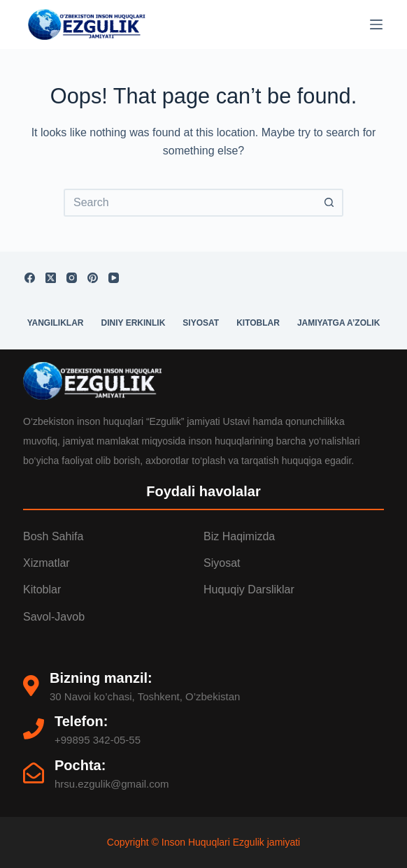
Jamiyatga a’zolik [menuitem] (338, 323)
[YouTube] (114, 278)
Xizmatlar (47, 563)
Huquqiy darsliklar (249, 589)
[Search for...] (190, 203)
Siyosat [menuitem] (201, 323)
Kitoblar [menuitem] (258, 323)
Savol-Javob (54, 617)
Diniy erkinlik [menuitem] (134, 323)
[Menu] (376, 24)
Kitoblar (42, 589)
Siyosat (222, 563)
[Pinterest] (93, 278)
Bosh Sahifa (53, 536)
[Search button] (329, 203)
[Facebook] (30, 278)
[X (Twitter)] (51, 278)
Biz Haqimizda (239, 536)
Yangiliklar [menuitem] (56, 323)
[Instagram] (72, 278)
